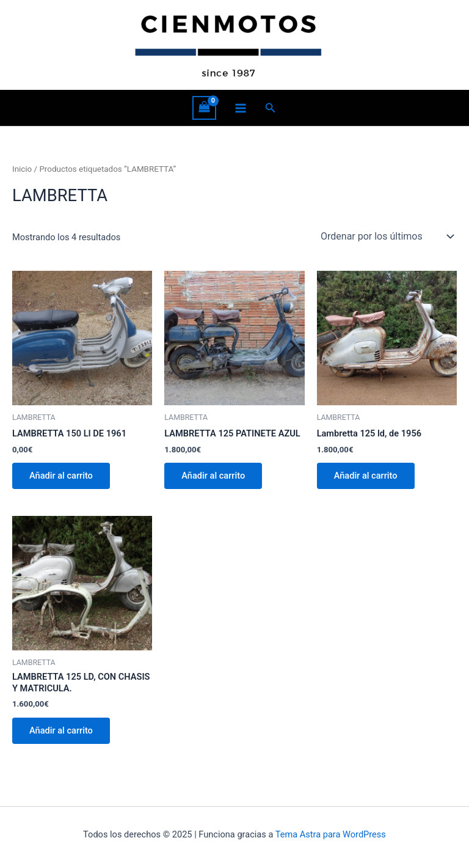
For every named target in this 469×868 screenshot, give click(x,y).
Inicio (22, 169)
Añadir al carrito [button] (61, 476)
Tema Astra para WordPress (331, 834)
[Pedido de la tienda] (386, 237)
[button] (271, 108)
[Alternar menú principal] (241, 108)
